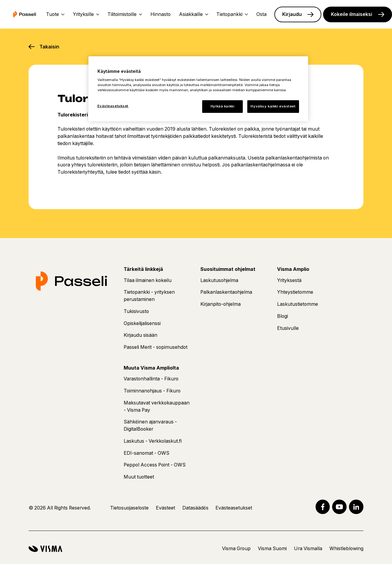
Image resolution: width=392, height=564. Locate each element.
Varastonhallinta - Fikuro (151, 379)
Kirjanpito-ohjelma (221, 304)
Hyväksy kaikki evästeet (273, 106)
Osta (261, 14)
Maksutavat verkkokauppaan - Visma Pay (157, 406)
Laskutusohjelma (219, 280)
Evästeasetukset (234, 508)
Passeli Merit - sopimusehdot (156, 347)
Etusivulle (288, 328)
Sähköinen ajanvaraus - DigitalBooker (150, 425)
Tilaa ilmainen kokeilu (148, 280)
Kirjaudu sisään (140, 335)
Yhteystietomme (295, 292)
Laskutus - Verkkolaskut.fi (153, 441)
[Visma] (45, 549)
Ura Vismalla (308, 549)
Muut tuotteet (139, 477)
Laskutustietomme (298, 304)
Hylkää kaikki (222, 106)
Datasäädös (195, 508)
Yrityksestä (289, 280)
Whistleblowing (346, 549)
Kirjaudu (292, 14)
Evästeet (165, 508)
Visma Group (236, 549)
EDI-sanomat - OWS (147, 453)
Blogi (282, 316)
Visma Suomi (272, 549)
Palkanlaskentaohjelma (226, 292)
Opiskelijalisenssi (142, 323)
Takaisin (49, 47)
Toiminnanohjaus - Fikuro (152, 391)
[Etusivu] (25, 14)
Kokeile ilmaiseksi (352, 14)
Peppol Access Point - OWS (155, 465)
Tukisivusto (136, 311)
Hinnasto (161, 14)
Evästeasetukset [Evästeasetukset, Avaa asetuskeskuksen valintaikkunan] (113, 106)
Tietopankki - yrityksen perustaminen (149, 296)
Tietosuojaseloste (129, 508)
